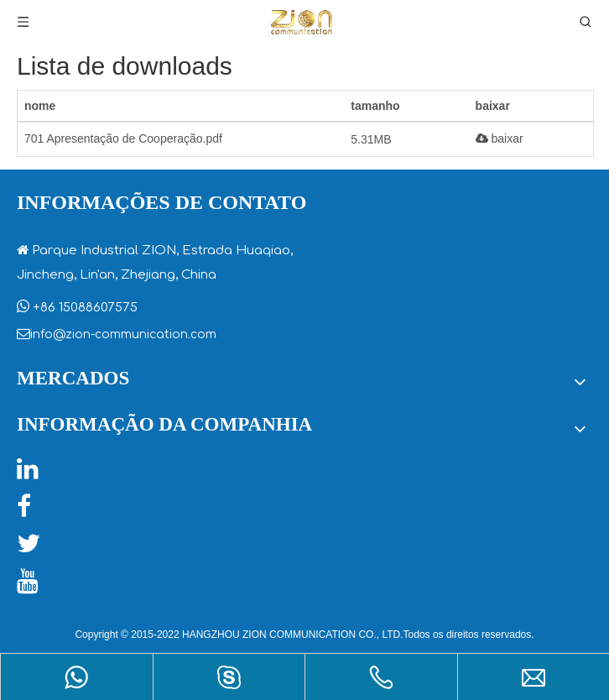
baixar (500, 138)
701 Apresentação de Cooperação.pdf (123, 138)
